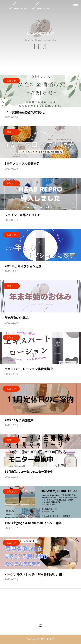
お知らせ (11, 81)
